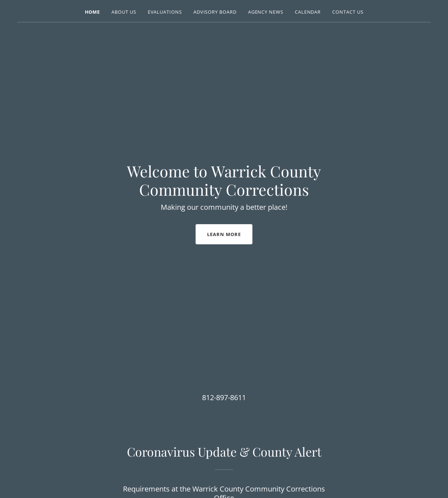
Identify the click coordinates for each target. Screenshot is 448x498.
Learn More (224, 234)
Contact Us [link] (348, 12)
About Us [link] (124, 12)
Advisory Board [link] (215, 12)
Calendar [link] (308, 12)
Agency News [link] (266, 12)
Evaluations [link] (165, 12)
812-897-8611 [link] (224, 397)
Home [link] (93, 12)
